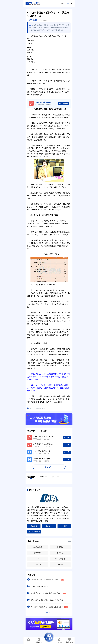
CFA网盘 (38, 565)
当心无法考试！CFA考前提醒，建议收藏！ (47, 593)
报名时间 (34, 526)
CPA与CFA (38, 553)
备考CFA (60, 553)
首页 (32, 408)
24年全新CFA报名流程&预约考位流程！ (46, 580)
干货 (38, 559)
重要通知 (60, 547)
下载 (67, 438)
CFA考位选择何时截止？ (38, 586)
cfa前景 (60, 565)
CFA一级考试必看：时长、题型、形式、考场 (45, 600)
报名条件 (49, 526)
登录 (63, 3)
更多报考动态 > (34, 532)
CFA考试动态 (40, 408)
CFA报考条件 (60, 559)
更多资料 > (49, 467)
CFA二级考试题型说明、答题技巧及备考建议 (48, 607)
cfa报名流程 (38, 547)
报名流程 (64, 526)
